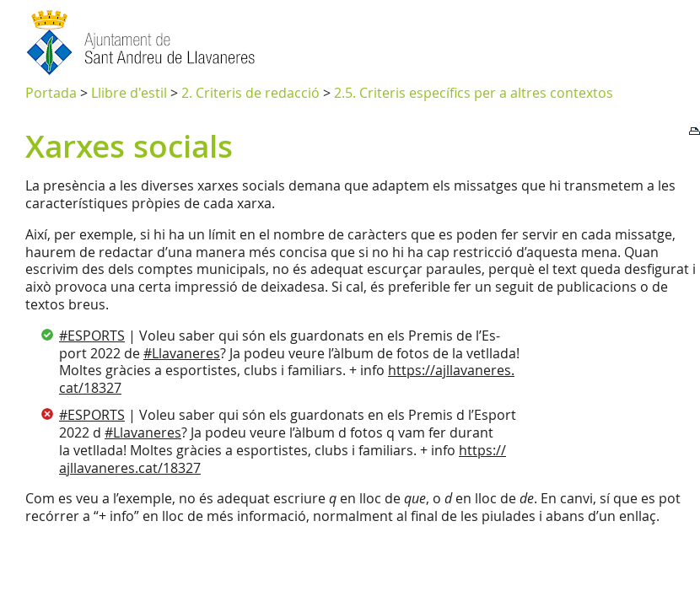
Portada (51, 93)
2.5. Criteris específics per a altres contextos (474, 93)
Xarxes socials (129, 146)
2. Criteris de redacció (250, 93)
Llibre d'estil (129, 93)
